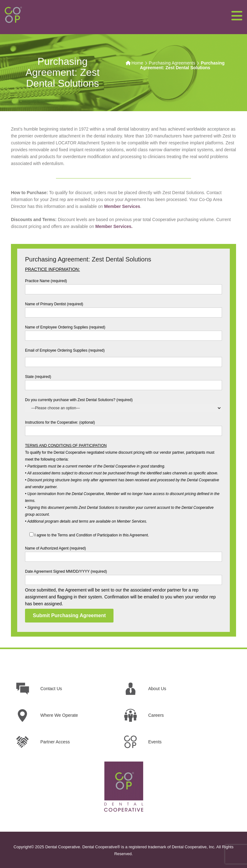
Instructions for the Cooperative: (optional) (123, 427)
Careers (156, 715)
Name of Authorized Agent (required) (123, 553)
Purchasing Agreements (172, 63)
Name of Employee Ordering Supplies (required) (123, 331)
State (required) (123, 381)
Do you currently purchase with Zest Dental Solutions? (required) (123, 404)
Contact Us (51, 689)
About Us (157, 689)
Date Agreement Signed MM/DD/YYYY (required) (123, 576)
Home (137, 63)
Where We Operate (59, 715)
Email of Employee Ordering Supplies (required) (123, 356)
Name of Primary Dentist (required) (123, 308)
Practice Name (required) (123, 285)
